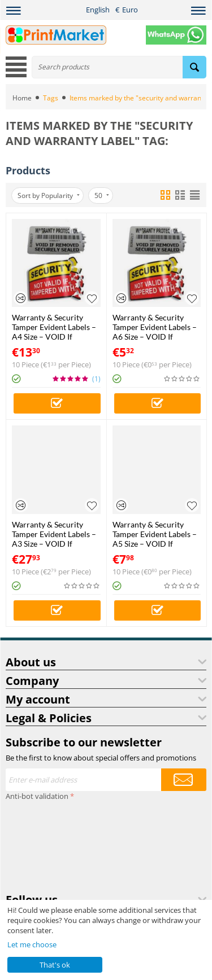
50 (102, 195)
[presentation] (52, 845)
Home (22, 98)
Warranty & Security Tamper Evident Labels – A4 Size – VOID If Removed (54, 327)
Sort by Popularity (49, 195)
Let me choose (32, 944)
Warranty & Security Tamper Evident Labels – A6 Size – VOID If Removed (155, 327)
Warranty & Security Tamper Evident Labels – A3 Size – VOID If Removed (54, 534)
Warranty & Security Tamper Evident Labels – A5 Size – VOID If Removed (155, 534)
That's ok (55, 965)
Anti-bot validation (37, 796)
